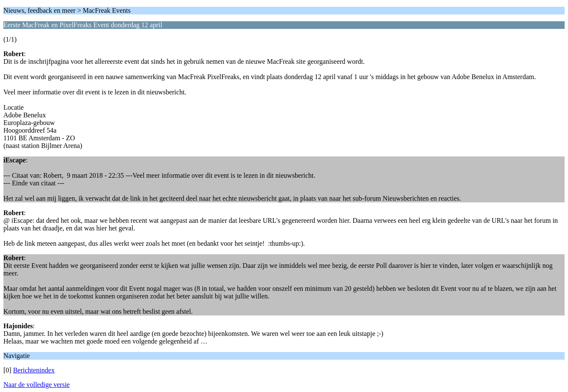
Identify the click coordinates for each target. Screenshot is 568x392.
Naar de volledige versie (37, 385)
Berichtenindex (34, 370)
